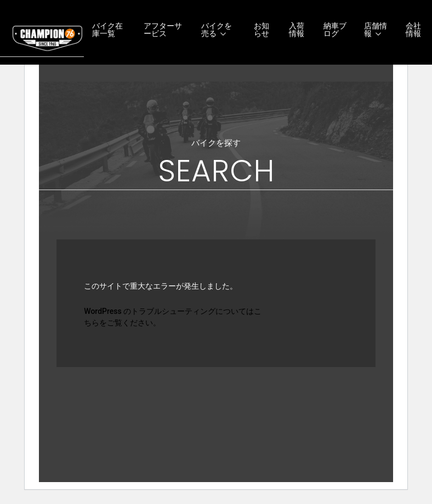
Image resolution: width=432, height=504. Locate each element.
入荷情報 (297, 30)
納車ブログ (335, 30)
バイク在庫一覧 (107, 30)
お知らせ (262, 30)
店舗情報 (376, 30)
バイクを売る (217, 30)
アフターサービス (163, 30)
